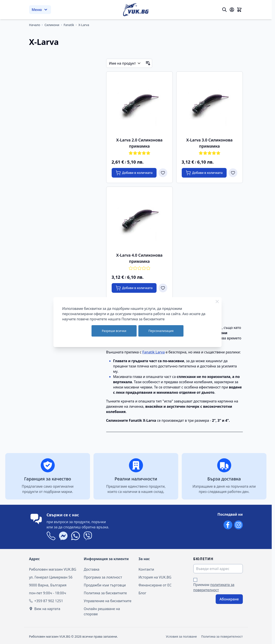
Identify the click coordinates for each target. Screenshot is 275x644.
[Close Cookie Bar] (217, 302)
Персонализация (161, 331)
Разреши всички (114, 331)
